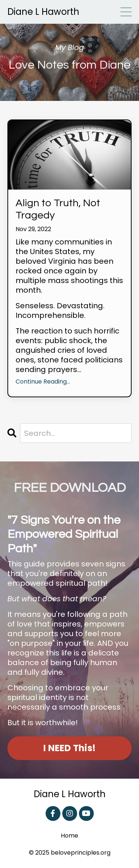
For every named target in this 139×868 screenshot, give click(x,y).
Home (69, 836)
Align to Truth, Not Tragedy (58, 209)
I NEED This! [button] (69, 748)
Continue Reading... (43, 382)
